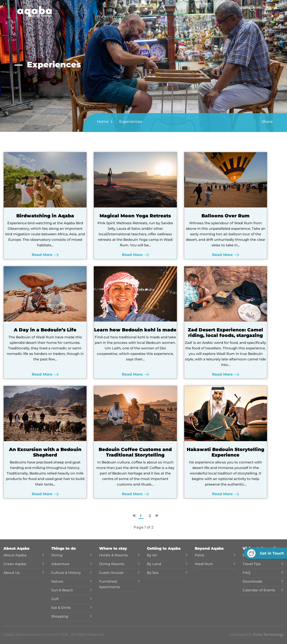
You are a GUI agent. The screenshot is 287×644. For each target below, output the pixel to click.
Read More (45, 255)
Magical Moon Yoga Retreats (135, 216)
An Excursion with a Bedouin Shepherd (45, 452)
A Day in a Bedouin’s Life (45, 330)
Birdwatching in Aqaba (45, 216)
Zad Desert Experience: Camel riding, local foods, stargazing (225, 333)
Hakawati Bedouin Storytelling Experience (225, 452)
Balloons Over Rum (225, 216)
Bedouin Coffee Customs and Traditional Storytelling (135, 452)
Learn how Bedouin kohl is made (135, 330)
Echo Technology (268, 634)
